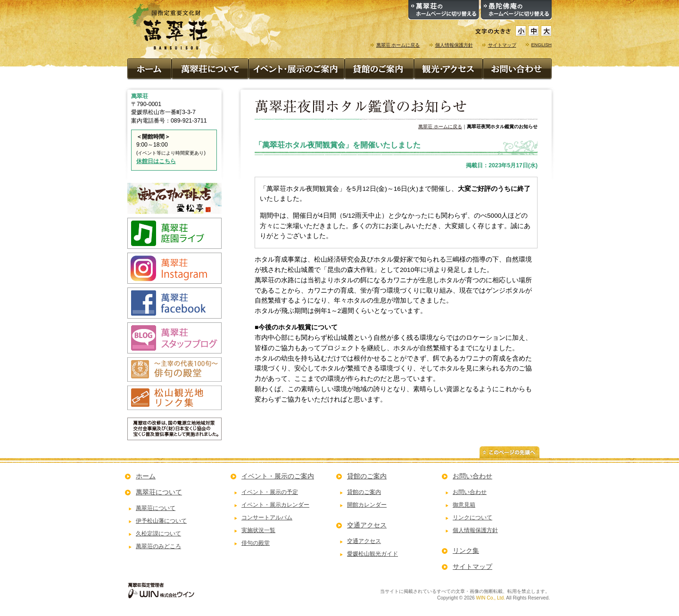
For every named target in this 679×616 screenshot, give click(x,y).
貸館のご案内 (367, 476)
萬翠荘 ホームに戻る (398, 45)
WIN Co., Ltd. (491, 598)
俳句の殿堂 (256, 543)
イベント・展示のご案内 (278, 476)
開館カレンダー (367, 505)
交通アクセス (367, 525)
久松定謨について (158, 534)
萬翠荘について (159, 492)
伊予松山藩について (161, 521)
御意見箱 (464, 505)
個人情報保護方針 (454, 45)
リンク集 (466, 550)
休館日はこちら (156, 161)
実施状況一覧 (258, 530)
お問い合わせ (472, 476)
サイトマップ (502, 45)
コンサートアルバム (267, 517)
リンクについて (472, 517)
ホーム (146, 476)
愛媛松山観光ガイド (373, 554)
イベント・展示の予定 (270, 492)
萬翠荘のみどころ (158, 546)
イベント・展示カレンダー (275, 505)
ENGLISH (542, 45)
